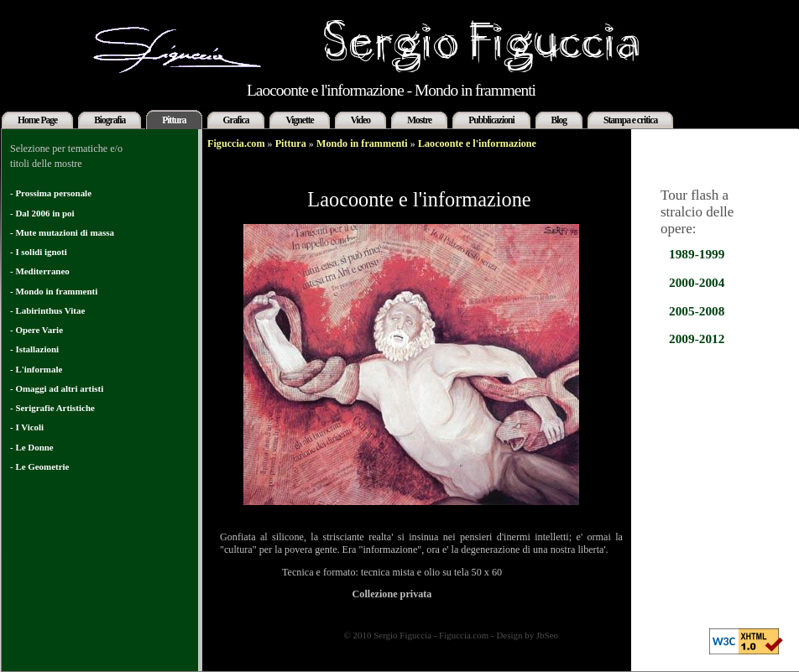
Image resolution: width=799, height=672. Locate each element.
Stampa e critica (630, 120)
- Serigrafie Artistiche (52, 408)
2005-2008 (697, 311)
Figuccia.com (236, 143)
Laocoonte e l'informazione (477, 143)
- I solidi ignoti (39, 252)
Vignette (299, 120)
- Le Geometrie (39, 466)
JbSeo (547, 635)
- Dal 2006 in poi (42, 213)
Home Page (37, 120)
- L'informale (36, 369)
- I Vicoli (27, 427)
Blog (559, 120)
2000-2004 (697, 282)
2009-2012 (697, 339)
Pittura (174, 120)
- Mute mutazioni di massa (62, 232)
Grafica (236, 120)
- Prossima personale (51, 193)
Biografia (110, 120)
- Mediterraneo (40, 271)
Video (360, 120)
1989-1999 (697, 254)
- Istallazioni (34, 349)
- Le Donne (32, 447)
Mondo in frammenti (362, 143)
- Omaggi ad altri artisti (57, 388)
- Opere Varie (37, 330)
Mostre (419, 120)
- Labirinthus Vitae (47, 310)
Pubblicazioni (491, 120)
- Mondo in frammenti (54, 291)
